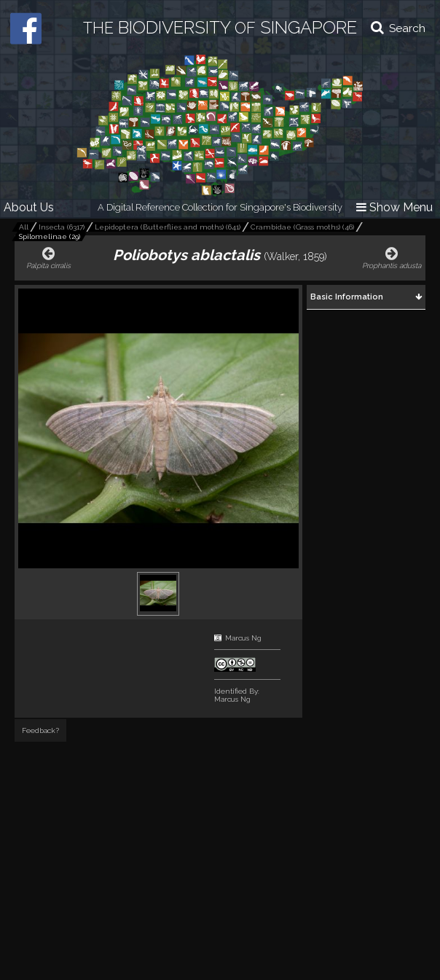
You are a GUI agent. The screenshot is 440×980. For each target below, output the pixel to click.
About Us (29, 207)
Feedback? (40, 730)
